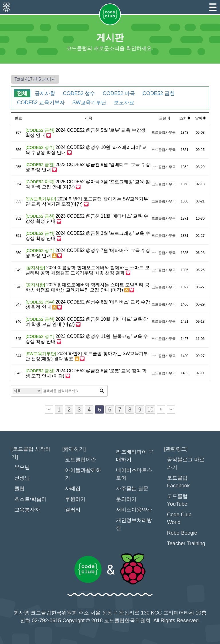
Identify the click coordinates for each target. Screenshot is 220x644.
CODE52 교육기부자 (41, 103)
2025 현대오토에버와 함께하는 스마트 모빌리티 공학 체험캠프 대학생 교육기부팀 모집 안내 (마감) (88, 287)
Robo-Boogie (182, 533)
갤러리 (73, 510)
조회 (185, 118)
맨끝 (171, 409)
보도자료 (124, 103)
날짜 (200, 118)
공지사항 (45, 93)
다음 (161, 409)
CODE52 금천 (159, 93)
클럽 (19, 489)
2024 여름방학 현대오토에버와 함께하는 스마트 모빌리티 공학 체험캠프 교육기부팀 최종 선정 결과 (88, 270)
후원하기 (75, 499)
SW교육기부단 (89, 103)
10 (150, 409)
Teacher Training (186, 543)
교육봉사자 (27, 510)
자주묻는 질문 (132, 489)
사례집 (73, 489)
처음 (49, 409)
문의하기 (126, 499)
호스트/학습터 (31, 499)
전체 (22, 93)
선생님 (22, 478)
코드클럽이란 (80, 460)
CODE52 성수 (79, 93)
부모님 (22, 467)
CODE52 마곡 (119, 93)
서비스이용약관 (134, 510)
